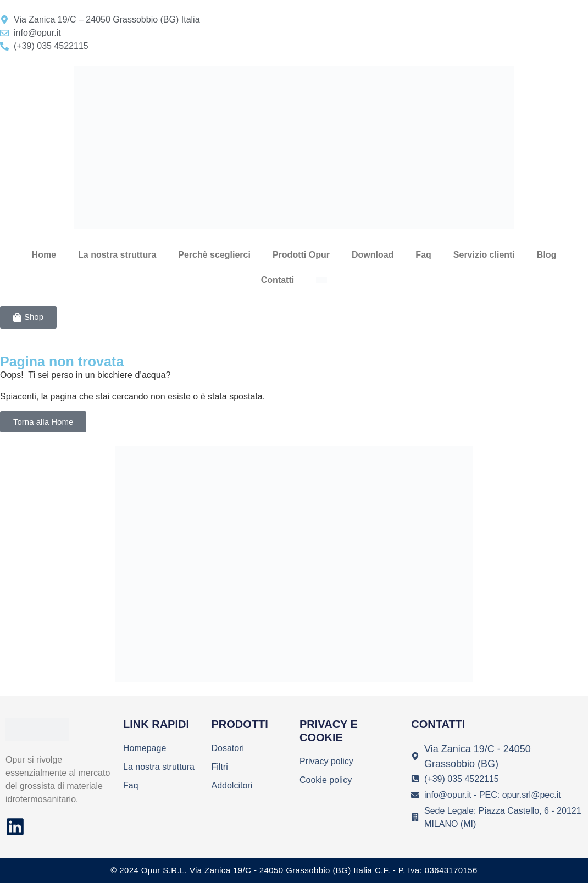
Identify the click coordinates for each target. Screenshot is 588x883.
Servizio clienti (484, 255)
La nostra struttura (117, 255)
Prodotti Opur (301, 255)
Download (373, 255)
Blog (547, 255)
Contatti (278, 280)
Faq (423, 255)
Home (44, 255)
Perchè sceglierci (214, 255)
